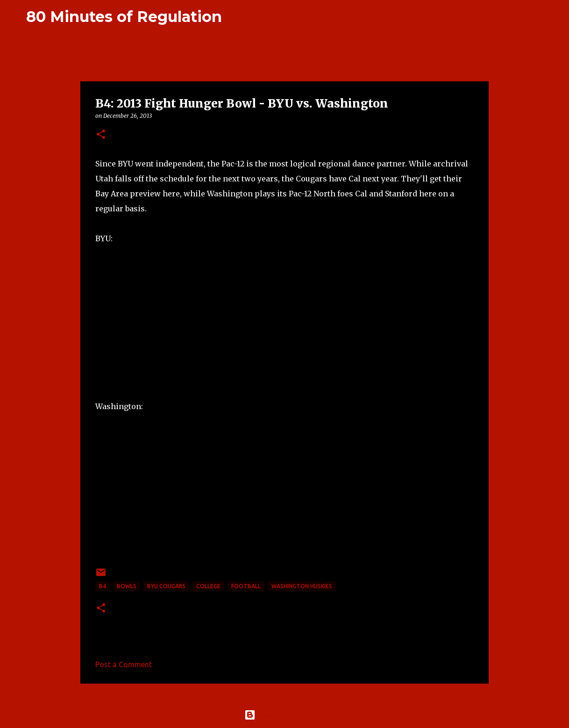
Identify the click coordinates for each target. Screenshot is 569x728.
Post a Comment (124, 664)
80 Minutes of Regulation (124, 17)
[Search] (235, 17)
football (246, 586)
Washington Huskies (302, 586)
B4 (103, 586)
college (208, 586)
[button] (101, 135)
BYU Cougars (166, 586)
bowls (127, 586)
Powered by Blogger (284, 715)
